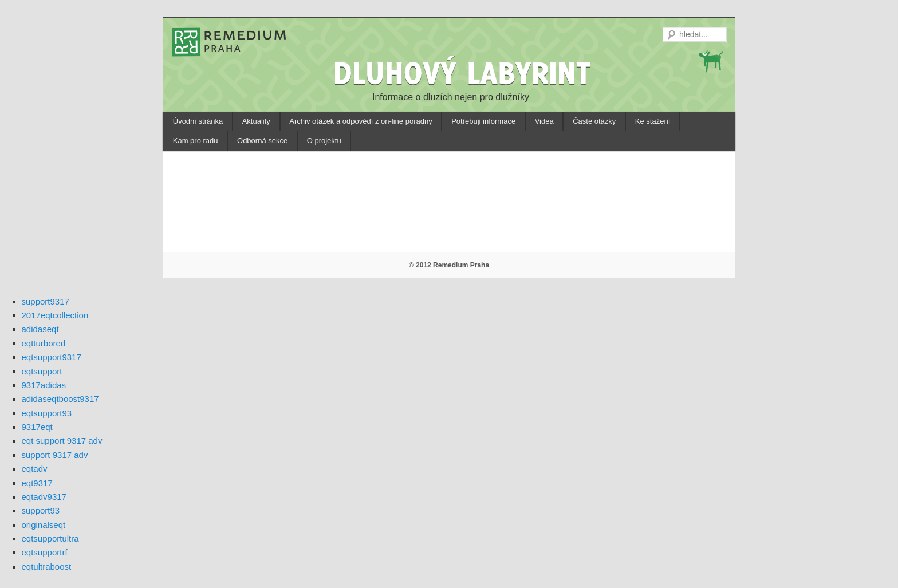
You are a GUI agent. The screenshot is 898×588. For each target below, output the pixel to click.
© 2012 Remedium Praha (449, 265)
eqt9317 (37, 483)
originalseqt (44, 525)
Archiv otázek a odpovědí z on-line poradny (361, 121)
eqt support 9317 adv (62, 441)
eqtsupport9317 (52, 357)
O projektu (324, 141)
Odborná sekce (262, 141)
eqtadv (35, 469)
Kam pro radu (196, 141)
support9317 (46, 301)
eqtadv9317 (44, 497)
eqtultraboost (47, 567)
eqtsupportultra (50, 538)
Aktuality (256, 121)
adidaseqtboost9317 (60, 399)
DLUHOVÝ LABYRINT (464, 73)
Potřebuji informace (483, 121)
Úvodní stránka (198, 121)
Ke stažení (653, 121)
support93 (41, 510)
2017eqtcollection (55, 315)
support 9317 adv (55, 455)
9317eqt (37, 427)
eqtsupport (42, 371)
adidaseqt (40, 329)
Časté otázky (594, 121)
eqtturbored (44, 343)
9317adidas (44, 385)
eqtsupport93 (47, 413)
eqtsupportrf (45, 552)
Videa (544, 121)
